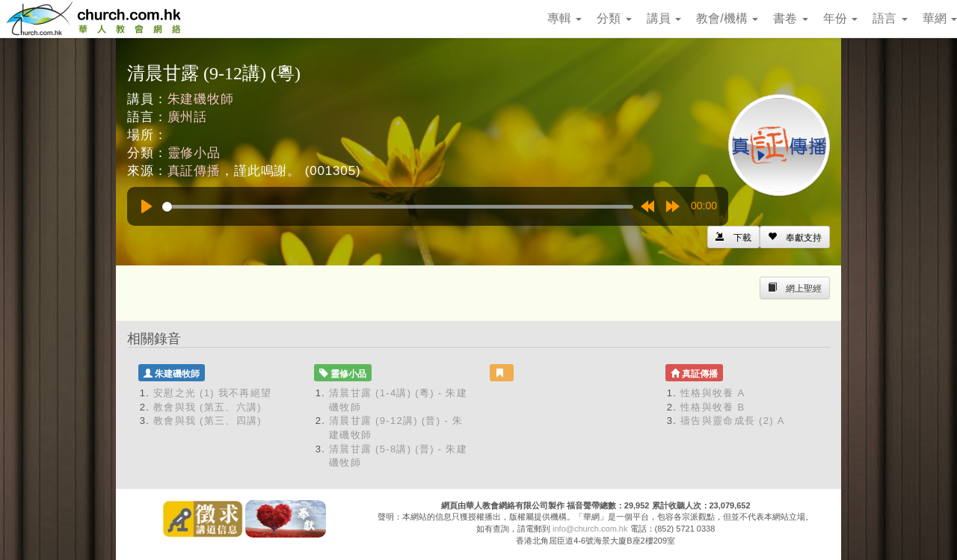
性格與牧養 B (713, 407)
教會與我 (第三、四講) (207, 421)
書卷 (790, 18)
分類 (614, 18)
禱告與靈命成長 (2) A (733, 421)
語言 (890, 18)
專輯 (564, 18)
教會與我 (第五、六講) (207, 407)
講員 (664, 18)
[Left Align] (795, 237)
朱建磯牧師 (201, 99)
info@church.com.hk (590, 529)
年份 (840, 18)
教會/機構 (727, 18)
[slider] (398, 207)
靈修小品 (194, 153)
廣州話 (188, 117)
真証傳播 (194, 171)
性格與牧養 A (713, 393)
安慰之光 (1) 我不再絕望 (212, 393)
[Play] (147, 206)
